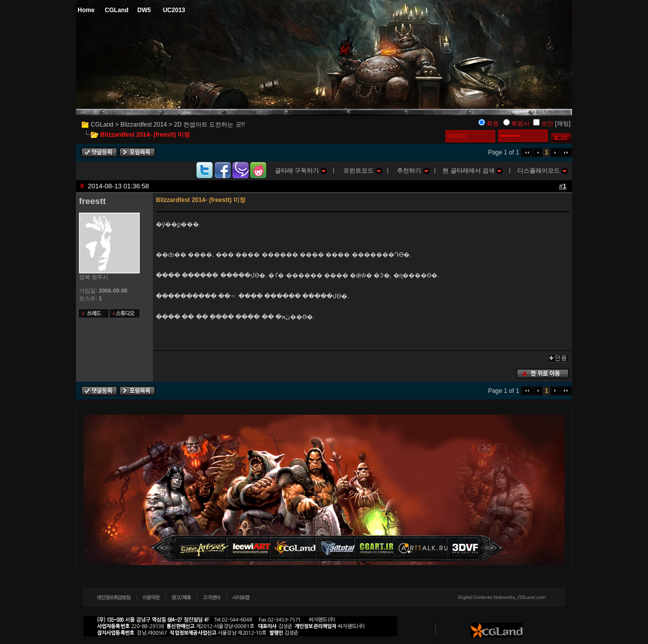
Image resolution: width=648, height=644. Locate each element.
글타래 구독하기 (301, 171)
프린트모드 (362, 171)
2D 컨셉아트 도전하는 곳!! (209, 125)
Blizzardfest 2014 (144, 125)
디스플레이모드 (543, 171)
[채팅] (563, 124)
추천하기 (413, 171)
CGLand (102, 125)
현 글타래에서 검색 (473, 171)
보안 (547, 124)
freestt (92, 201)
